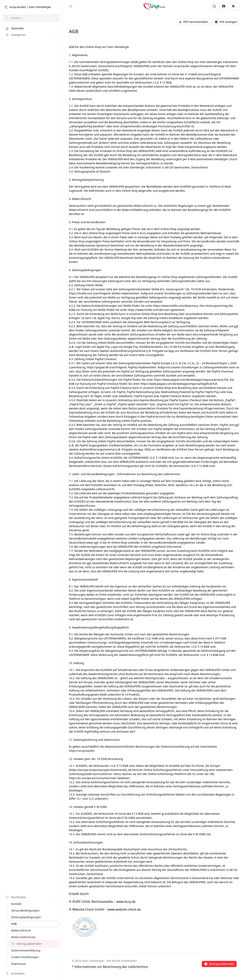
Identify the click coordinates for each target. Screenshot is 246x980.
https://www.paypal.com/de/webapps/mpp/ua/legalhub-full (179, 384)
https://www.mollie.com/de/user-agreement (156, 310)
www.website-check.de (124, 909)
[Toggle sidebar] (71, 6)
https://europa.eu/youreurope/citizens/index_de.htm (104, 770)
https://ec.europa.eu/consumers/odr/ (93, 778)
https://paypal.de (98, 367)
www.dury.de (126, 902)
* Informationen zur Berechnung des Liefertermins (110, 967)
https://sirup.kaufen (82, 751)
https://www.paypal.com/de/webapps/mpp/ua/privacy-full (191, 380)
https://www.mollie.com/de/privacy (176, 306)
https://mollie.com (81, 293)
